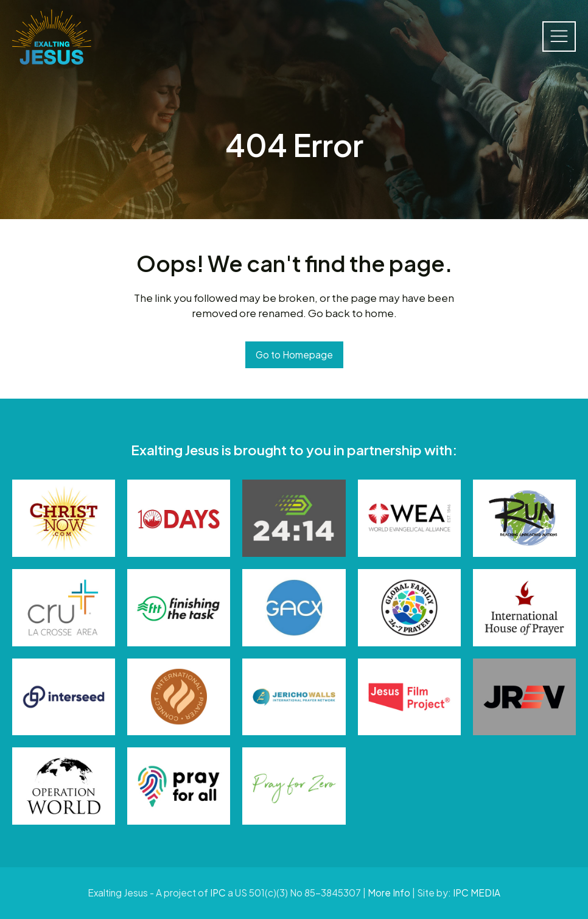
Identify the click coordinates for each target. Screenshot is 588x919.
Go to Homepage (294, 355)
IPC (218, 893)
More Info (389, 893)
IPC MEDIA (477, 893)
